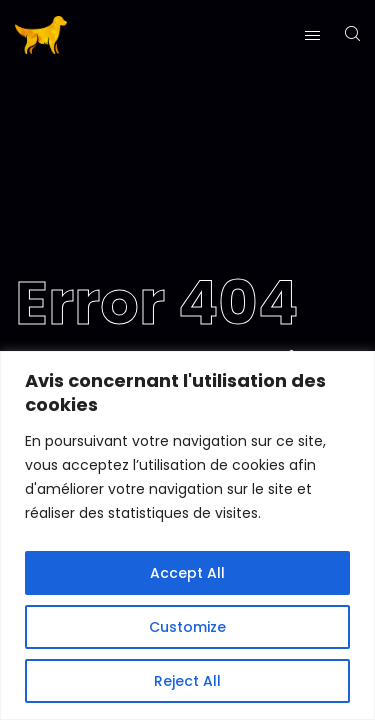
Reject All (187, 681)
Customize (187, 627)
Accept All (187, 573)
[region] (187, 535)
